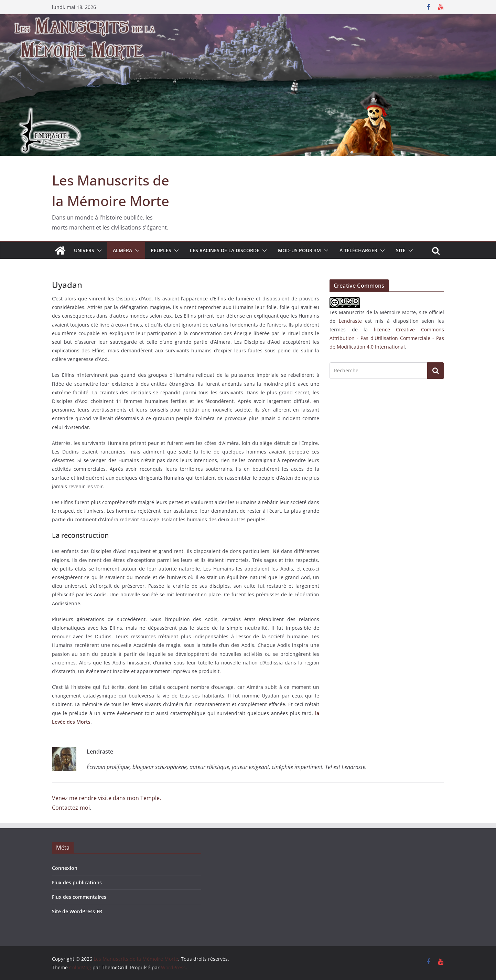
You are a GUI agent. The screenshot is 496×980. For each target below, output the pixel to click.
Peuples (161, 250)
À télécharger (358, 250)
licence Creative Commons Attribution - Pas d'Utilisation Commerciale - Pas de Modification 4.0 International (387, 338)
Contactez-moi (71, 808)
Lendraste (350, 321)
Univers (84, 250)
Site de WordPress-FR (77, 911)
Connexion (65, 868)
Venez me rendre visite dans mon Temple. (106, 798)
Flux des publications (77, 882)
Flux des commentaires (79, 897)
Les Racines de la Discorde (225, 250)
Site (401, 250)
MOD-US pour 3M (299, 250)
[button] (98, 251)
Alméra (122, 250)
